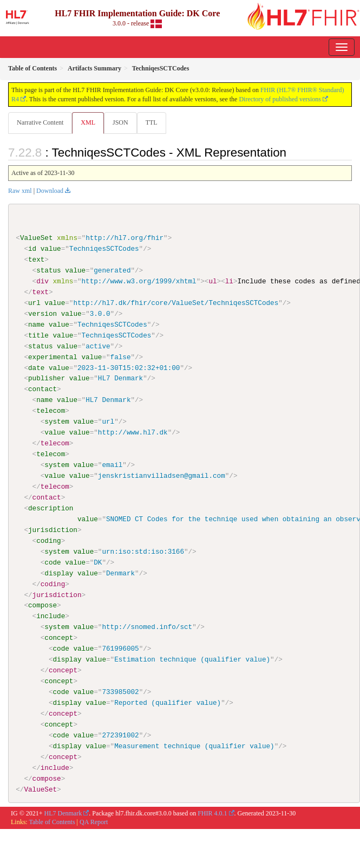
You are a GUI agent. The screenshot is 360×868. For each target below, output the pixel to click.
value (51, 249)
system (57, 422)
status (48, 270)
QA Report (94, 822)
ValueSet (37, 238)
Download (50, 191)
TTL (152, 122)
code (53, 562)
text (36, 260)
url (34, 303)
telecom (51, 411)
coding (48, 540)
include (51, 616)
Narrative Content (40, 122)
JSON (120, 122)
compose (42, 605)
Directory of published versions (280, 99)
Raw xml (20, 191)
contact (42, 389)
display (59, 573)
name (36, 325)
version (42, 314)
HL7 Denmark (63, 813)
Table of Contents (52, 822)
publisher (47, 378)
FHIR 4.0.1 (212, 813)
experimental (53, 357)
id (32, 249)
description (51, 508)
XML (88, 122)
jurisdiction (53, 529)
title (38, 335)
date (36, 367)
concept (59, 638)
